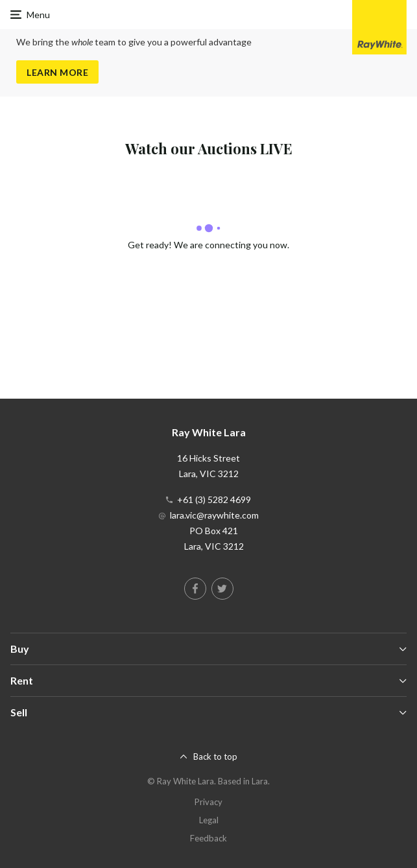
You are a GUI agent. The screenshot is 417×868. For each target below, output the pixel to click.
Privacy (208, 802)
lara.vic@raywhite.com (214, 515)
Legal (209, 820)
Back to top (215, 757)
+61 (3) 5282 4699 (214, 499)
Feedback (208, 838)
